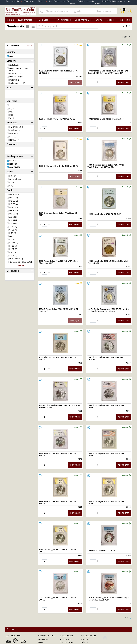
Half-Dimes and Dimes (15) (19, 71)
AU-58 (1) (13, 218)
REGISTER (122, 1)
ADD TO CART (124, 82)
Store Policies (87, 625)
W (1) (12, 119)
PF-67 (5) (13, 250)
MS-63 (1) (14, 215)
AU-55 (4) (13, 221)
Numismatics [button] (25, 21)
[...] (68, 12)
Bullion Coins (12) (17, 84)
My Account (43, 625)
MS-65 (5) (14, 209)
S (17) (12, 107)
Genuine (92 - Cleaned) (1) (21, 263)
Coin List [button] (43, 21)
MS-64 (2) (14, 212)
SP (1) (12, 187)
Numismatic (105, 11)
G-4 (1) (12, 237)
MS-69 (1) (14, 199)
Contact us (42, 619)
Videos (110, 21)
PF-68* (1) (14, 244)
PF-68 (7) (13, 247)
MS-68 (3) (14, 202)
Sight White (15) (16, 128)
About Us (85, 619)
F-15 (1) (13, 234)
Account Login (65, 619)
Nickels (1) (14, 66)
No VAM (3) (14, 141)
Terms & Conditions (46, 631)
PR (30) (12, 184)
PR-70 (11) (14, 241)
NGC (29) (13, 165)
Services (12, 609)
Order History (65, 625)
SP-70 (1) (13, 257)
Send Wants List (83, 21)
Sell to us (125, 21)
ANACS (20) (15, 168)
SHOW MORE (20, 267)
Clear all (29, 47)
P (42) (12, 110)
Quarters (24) (15, 75)
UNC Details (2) (16, 260)
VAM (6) (13, 138)
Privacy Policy (44, 628)
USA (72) (13, 58)
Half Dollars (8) (16, 78)
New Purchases (63, 21)
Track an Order (66, 622)
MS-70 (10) (14, 196)
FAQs (40, 622)
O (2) (11, 113)
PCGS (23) (14, 162)
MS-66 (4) (14, 205)
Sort (125, 38)
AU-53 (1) (13, 225)
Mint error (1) (15, 135)
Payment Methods (89, 628)
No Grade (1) (15, 180)
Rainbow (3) (15, 131)
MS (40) (13, 177)
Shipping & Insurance (90, 631)
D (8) (11, 116)
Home (11, 21)
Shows (99, 21)
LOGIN (129, 1)
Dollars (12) (14, 81)
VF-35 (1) (13, 231)
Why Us (84, 622)
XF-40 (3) (13, 228)
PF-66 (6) (13, 254)
